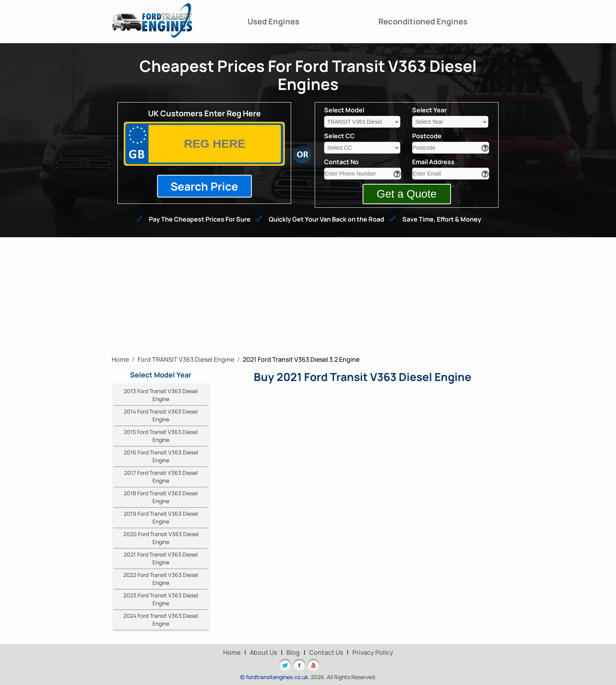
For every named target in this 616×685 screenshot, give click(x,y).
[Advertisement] (308, 296)
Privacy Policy (373, 652)
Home (232, 652)
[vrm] (215, 144)
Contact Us (326, 652)
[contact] (363, 174)
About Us (263, 652)
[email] (451, 174)
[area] (451, 148)
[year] (450, 122)
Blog (293, 652)
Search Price (204, 186)
